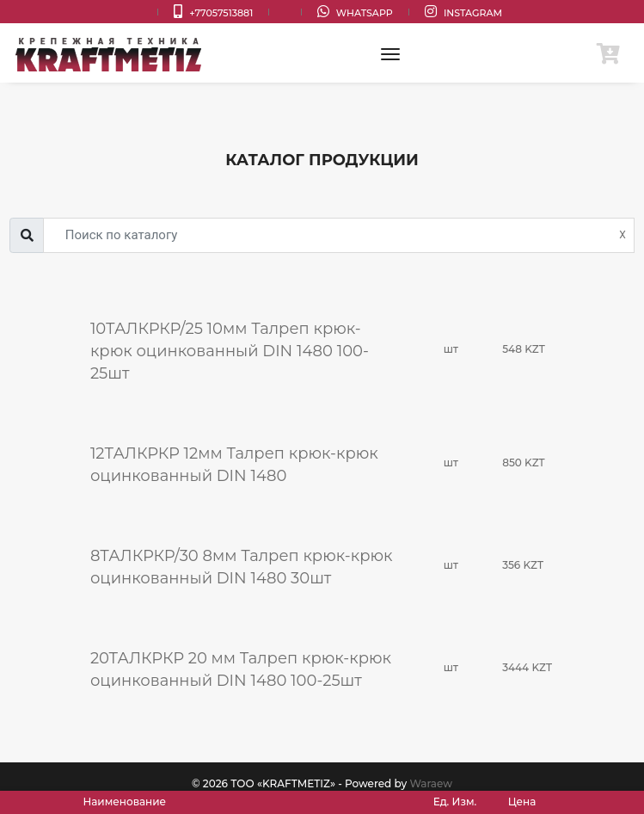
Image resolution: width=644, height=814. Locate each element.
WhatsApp (355, 12)
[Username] (339, 235)
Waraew (431, 783)
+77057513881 (213, 12)
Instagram (463, 12)
